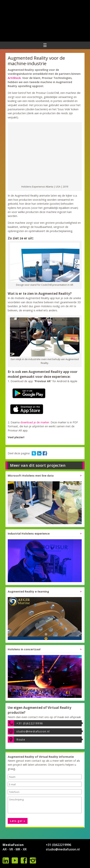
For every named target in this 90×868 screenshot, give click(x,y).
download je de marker (35, 422)
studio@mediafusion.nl (33, 731)
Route (21, 740)
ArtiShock (14, 78)
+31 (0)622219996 (30, 723)
